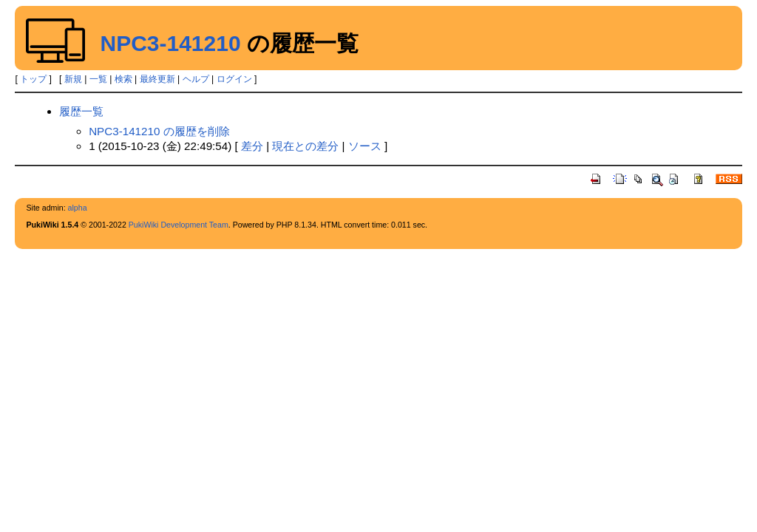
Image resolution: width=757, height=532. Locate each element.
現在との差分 (305, 146)
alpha (78, 208)
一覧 (98, 79)
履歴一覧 (81, 111)
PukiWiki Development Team (179, 225)
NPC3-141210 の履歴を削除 (159, 131)
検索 (123, 79)
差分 (252, 146)
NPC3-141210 (170, 43)
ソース (365, 146)
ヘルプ (196, 79)
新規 (73, 79)
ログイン (234, 79)
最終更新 (157, 79)
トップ (33, 79)
